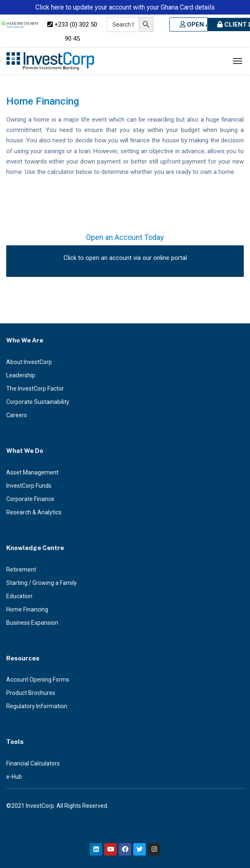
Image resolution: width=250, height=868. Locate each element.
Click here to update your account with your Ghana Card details (125, 7)
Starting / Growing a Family (42, 583)
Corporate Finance (30, 499)
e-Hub (14, 777)
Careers (17, 415)
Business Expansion (32, 623)
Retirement (21, 570)
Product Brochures (31, 693)
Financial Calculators (33, 763)
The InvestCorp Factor (35, 389)
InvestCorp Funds (29, 486)
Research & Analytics (34, 512)
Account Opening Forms (38, 680)
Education (19, 596)
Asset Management (32, 472)
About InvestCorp (29, 362)
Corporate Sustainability (38, 402)
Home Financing (27, 609)
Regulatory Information (37, 706)
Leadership (21, 375)
